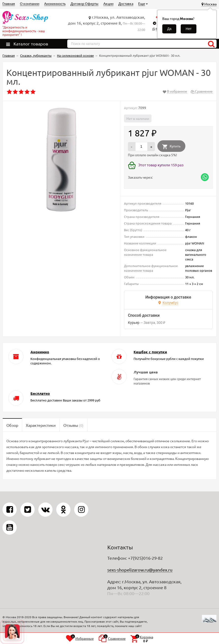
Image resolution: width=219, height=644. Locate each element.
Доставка (126, 3)
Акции (108, 3)
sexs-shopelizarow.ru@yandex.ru (140, 570)
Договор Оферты (84, 3)
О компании (30, 3)
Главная (9, 3)
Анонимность (55, 3)
